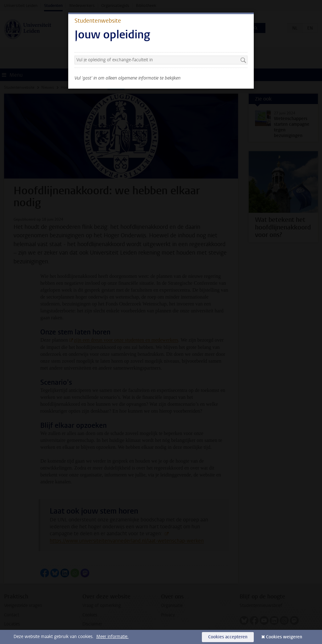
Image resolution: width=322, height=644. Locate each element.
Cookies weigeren (284, 637)
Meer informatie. (112, 637)
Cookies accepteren (228, 637)
